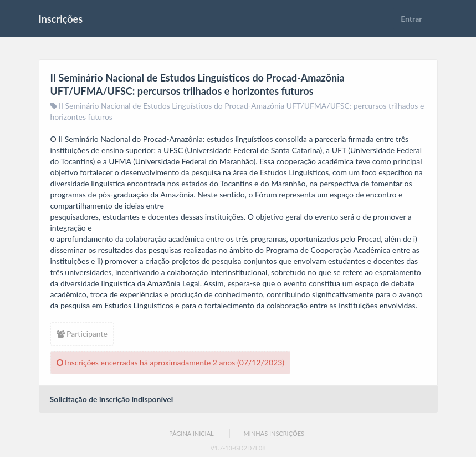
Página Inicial (191, 433)
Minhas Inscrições (274, 433)
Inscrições (61, 19)
